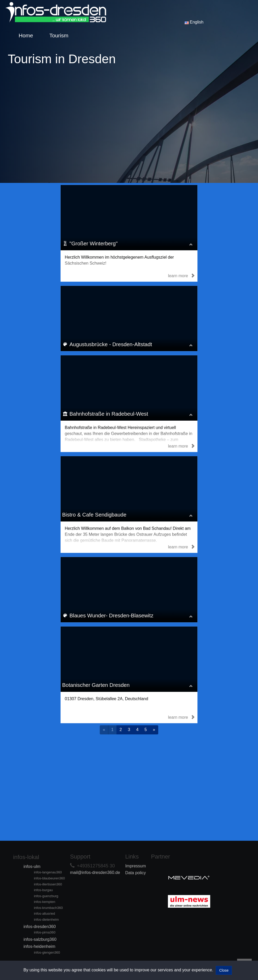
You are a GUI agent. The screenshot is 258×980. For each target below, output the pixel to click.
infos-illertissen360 (48, 884)
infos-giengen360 (47, 952)
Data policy (135, 873)
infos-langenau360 (48, 872)
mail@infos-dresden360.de (95, 872)
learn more (181, 276)
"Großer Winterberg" (95, 243)
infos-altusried (45, 914)
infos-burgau (43, 890)
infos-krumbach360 (48, 908)
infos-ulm (32, 866)
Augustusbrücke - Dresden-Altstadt (112, 344)
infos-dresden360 (40, 927)
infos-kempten (45, 902)
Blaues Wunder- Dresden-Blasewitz (112, 616)
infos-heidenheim (39, 946)
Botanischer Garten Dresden (97, 685)
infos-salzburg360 (40, 939)
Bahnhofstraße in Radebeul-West (110, 414)
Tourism (59, 35)
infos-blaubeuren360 (49, 878)
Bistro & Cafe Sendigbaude (95, 515)
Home (26, 35)
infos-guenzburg (46, 896)
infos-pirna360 (45, 932)
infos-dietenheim (46, 920)
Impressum (135, 866)
